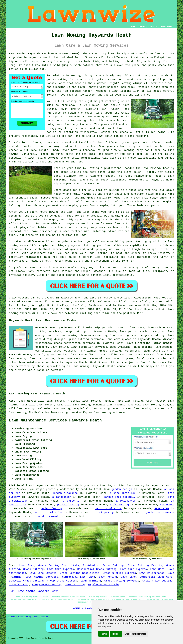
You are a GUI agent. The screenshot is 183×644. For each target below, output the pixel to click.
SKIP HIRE (162, 509)
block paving (104, 512)
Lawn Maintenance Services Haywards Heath (55, 420)
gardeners (167, 505)
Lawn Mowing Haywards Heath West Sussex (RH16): (45, 54)
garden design (122, 489)
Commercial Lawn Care (79, 577)
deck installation (108, 509)
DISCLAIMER (167, 27)
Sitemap (11, 617)
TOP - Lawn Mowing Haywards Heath (34, 591)
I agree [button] (104, 634)
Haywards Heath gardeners (54, 328)
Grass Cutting (33, 569)
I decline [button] (116, 634)
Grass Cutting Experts (145, 565)
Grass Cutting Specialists (59, 565)
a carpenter (72, 501)
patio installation (49, 512)
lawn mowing (102, 412)
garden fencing (51, 509)
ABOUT (142, 27)
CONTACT (153, 27)
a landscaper (62, 497)
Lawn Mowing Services (42, 577)
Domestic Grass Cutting (26, 581)
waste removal (48, 516)
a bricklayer (126, 501)
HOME (133, 27)
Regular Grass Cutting (104, 585)
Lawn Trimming (91, 581)
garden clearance (65, 493)
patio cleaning (68, 505)
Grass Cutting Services (122, 581)
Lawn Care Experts (60, 569)
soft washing (120, 505)
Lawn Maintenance (152, 573)
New (36, 617)
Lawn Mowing (108, 577)
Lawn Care (27, 565)
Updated (44, 617)
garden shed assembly (120, 497)
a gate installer (123, 493)
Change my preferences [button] (135, 634)
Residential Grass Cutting (103, 565)
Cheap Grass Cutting (62, 581)
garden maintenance (160, 512)
